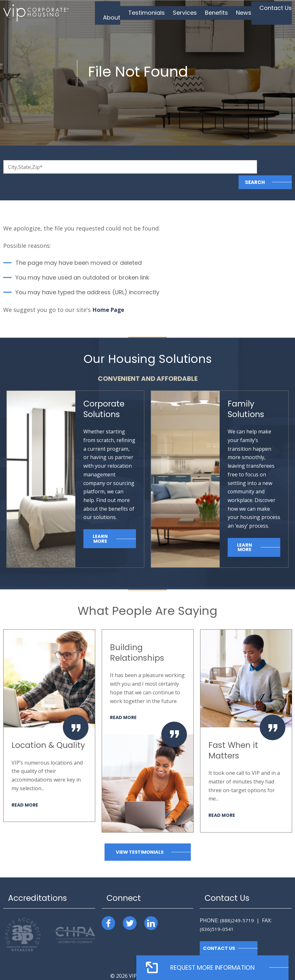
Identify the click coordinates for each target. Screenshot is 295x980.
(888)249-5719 (237, 906)
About (126, 13)
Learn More (100, 524)
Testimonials (158, 13)
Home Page (109, 294)
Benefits (220, 13)
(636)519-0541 (217, 914)
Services (192, 13)
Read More (25, 790)
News (245, 13)
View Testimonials (139, 837)
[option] (49, 711)
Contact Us (274, 13)
